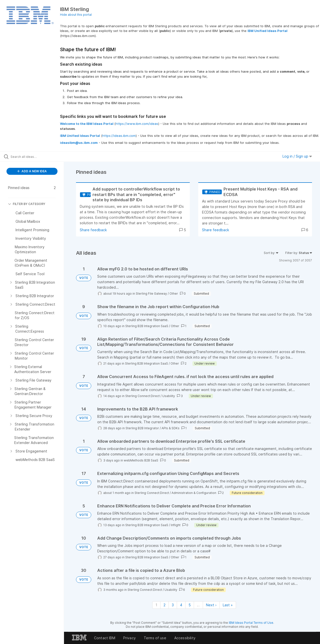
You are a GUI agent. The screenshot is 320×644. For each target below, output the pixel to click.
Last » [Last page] (228, 605)
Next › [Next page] (211, 605)
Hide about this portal (76, 15)
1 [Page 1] (156, 605)
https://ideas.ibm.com (119, 136)
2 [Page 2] (164, 605)
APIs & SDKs (170, 428)
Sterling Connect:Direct (142, 396)
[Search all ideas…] (38, 157)
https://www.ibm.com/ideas (137, 124)
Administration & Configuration (194, 493)
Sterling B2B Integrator (142, 428)
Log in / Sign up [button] (297, 156)
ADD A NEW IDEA (32, 171)
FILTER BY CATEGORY (27, 204)
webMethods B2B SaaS (141, 460)
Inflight (176, 525)
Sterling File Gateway (151, 294)
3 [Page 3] (173, 605)
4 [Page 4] (181, 605)
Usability (169, 396)
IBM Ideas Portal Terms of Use (251, 623)
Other (174, 294)
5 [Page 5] (190, 605)
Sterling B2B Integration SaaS (147, 326)
